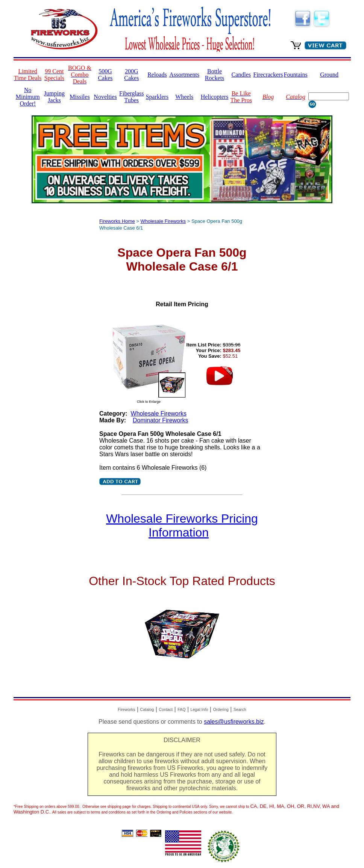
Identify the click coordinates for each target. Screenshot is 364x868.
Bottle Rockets (215, 75)
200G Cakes (131, 75)
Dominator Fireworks (161, 420)
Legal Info (199, 709)
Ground (329, 75)
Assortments (184, 75)
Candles (241, 75)
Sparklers (157, 97)
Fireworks (126, 709)
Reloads (157, 75)
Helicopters (215, 97)
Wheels (184, 97)
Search (240, 709)
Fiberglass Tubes (131, 97)
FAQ (181, 709)
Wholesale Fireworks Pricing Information (182, 525)
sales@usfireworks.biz (234, 722)
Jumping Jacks (54, 97)
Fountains (296, 75)
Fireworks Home (117, 221)
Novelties (105, 97)
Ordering (221, 709)
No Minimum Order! (28, 97)
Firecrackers (268, 75)
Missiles (80, 97)
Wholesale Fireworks (163, 221)
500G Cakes (105, 75)
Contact (166, 709)
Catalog (147, 709)
